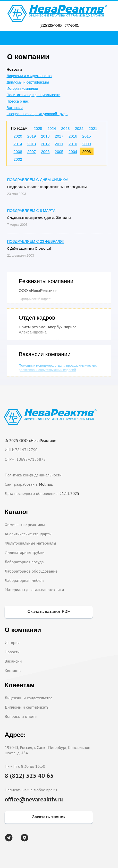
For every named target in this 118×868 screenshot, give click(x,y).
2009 (86, 144)
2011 (59, 144)
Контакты (13, 671)
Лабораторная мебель (24, 580)
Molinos (46, 484)
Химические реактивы (25, 525)
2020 (18, 136)
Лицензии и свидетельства (29, 76)
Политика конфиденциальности (33, 95)
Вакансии (14, 108)
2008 (18, 152)
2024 (52, 128)
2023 (65, 128)
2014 (18, 144)
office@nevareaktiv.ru (34, 799)
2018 (45, 136)
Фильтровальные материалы (30, 543)
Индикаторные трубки (24, 552)
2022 (79, 128)
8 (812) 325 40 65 (29, 776)
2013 (32, 144)
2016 (73, 136)
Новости (12, 652)
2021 (93, 128)
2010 (73, 144)
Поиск (60, 38)
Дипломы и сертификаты (28, 82)
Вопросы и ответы (21, 716)
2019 (32, 136)
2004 (73, 152)
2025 (38, 128)
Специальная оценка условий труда (37, 114)
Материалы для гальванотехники (34, 590)
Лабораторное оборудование (31, 571)
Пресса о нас (18, 101)
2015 (86, 136)
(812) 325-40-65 (50, 25)
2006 (45, 152)
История (12, 643)
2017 (59, 136)
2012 (45, 144)
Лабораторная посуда (24, 562)
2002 (18, 159)
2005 (59, 152)
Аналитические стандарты (28, 534)
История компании (22, 88)
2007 (32, 152)
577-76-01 (71, 25)
